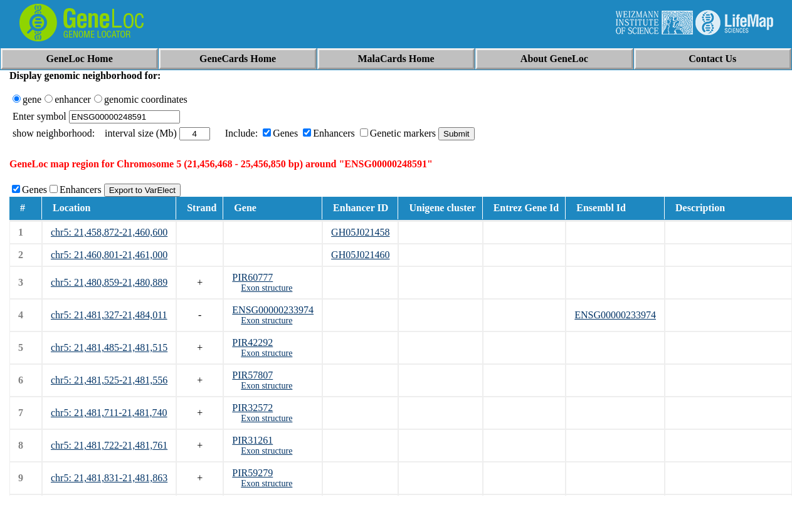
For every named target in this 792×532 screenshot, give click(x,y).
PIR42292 (252, 342)
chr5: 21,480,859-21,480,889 (109, 282)
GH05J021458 (360, 232)
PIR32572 (252, 408)
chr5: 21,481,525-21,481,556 (109, 380)
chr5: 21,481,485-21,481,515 (109, 347)
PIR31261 (252, 440)
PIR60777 (252, 277)
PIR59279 (252, 473)
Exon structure (267, 288)
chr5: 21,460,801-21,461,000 (109, 255)
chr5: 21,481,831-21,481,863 (109, 478)
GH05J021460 (360, 255)
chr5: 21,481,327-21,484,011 (109, 315)
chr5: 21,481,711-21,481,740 (109, 413)
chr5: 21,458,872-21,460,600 (109, 232)
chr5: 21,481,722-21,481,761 (109, 445)
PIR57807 (252, 375)
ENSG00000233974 (273, 310)
